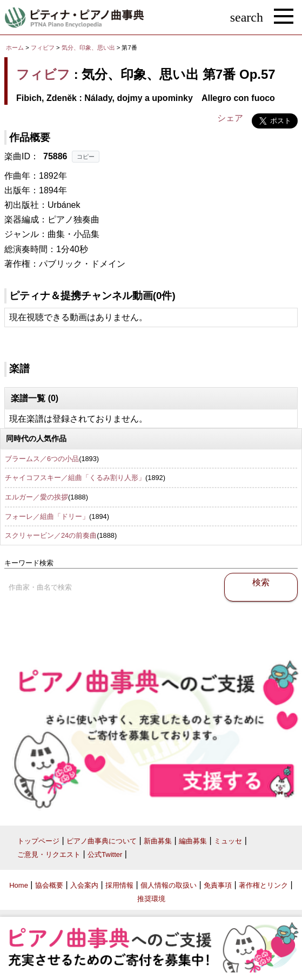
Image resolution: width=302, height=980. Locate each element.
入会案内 (84, 885)
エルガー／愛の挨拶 (36, 497)
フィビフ (43, 48)
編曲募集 (193, 841)
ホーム (15, 48)
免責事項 (218, 885)
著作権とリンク (263, 885)
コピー (86, 157)
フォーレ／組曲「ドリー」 (47, 516)
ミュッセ (228, 841)
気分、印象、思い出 (89, 48)
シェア (230, 118)
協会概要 (49, 885)
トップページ (38, 841)
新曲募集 (158, 841)
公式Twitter (105, 854)
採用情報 (119, 885)
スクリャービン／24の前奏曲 (51, 535)
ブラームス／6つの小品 (42, 459)
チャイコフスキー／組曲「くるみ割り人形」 (75, 478)
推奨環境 (151, 899)
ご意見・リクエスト (49, 854)
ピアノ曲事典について (102, 841)
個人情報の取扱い (169, 885)
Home (19, 885)
